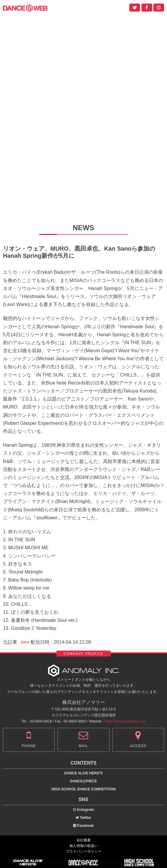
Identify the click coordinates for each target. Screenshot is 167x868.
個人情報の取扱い (84, 846)
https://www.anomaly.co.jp (125, 721)
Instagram (83, 810)
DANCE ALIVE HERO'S (84, 773)
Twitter (83, 818)
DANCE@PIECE (83, 781)
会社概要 (84, 840)
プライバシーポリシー (84, 851)
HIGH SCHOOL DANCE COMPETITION (83, 789)
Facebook (83, 826)
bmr (25, 642)
